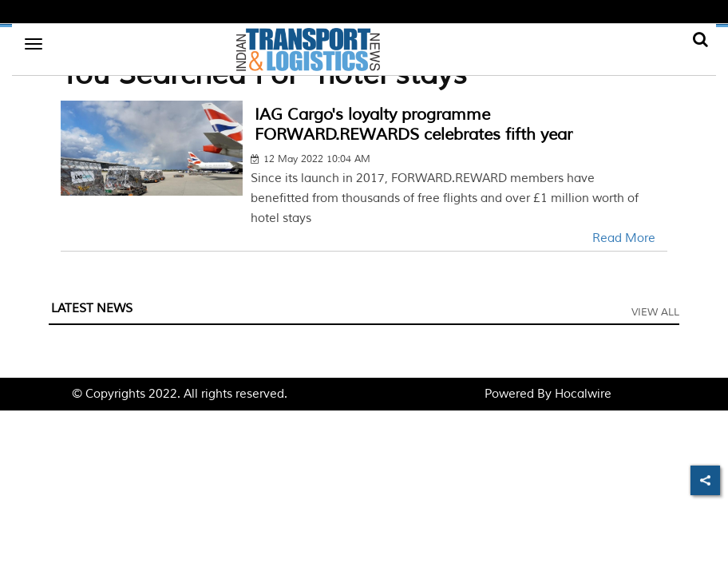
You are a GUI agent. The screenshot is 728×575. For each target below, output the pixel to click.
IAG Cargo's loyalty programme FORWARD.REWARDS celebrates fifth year (413, 125)
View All (655, 312)
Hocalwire (583, 394)
